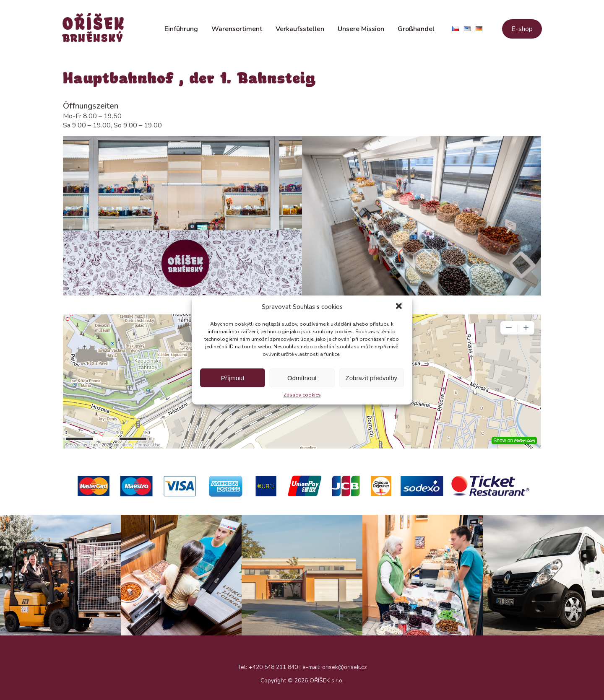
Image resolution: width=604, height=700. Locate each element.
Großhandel (416, 33)
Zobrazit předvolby (371, 378)
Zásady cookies (302, 395)
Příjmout (233, 378)
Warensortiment (237, 33)
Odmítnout (302, 378)
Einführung (181, 33)
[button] (399, 307)
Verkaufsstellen (300, 33)
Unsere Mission (361, 33)
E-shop (522, 33)
